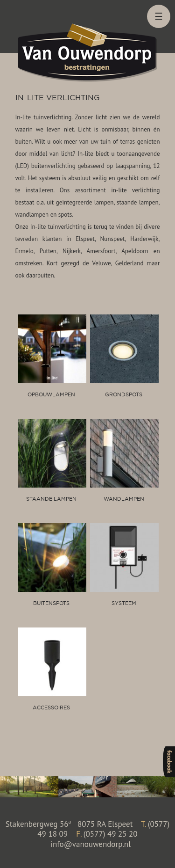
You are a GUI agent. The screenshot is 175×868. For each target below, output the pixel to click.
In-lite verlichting (58, 97)
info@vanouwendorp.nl (91, 844)
